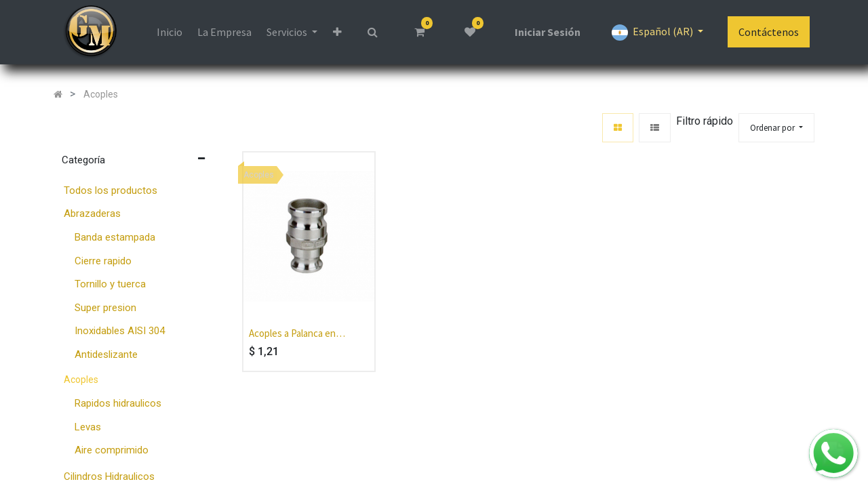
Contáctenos (769, 32)
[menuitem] (169, 32)
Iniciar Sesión (548, 32)
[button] (337, 32)
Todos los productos (111, 190)
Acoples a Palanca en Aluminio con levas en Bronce (294, 334)
